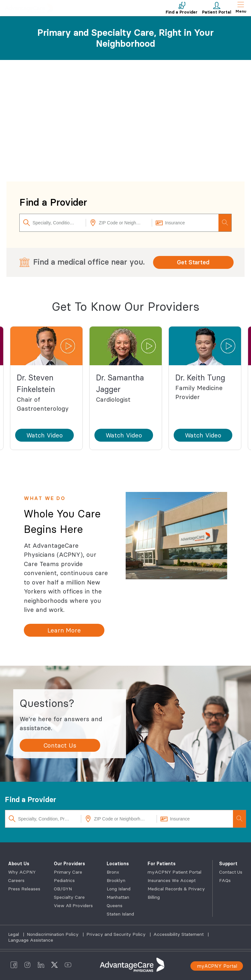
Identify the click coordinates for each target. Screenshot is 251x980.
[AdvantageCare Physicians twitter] (54, 965)
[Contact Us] (60, 745)
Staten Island (120, 914)
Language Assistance (31, 940)
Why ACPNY (22, 872)
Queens (115, 906)
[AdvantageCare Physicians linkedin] (41, 965)
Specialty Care (69, 897)
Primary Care (68, 872)
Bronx (113, 872)
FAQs (225, 880)
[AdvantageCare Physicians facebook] (14, 965)
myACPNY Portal (217, 966)
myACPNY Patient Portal (174, 872)
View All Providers (73, 906)
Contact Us (231, 872)
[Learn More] (64, 630)
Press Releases (24, 889)
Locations (118, 864)
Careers (16, 880)
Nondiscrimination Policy (53, 934)
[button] (46, 346)
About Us (19, 864)
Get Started (193, 262)
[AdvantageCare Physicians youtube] (68, 965)
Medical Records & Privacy (176, 889)
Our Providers (69, 864)
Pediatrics (64, 880)
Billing (154, 897)
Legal (14, 934)
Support (228, 864)
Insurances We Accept (172, 880)
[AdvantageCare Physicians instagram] (27, 965)
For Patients (162, 864)
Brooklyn (116, 880)
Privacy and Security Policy (117, 934)
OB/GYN (63, 889)
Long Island (119, 889)
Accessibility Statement (179, 934)
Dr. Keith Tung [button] (200, 377)
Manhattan (118, 897)
